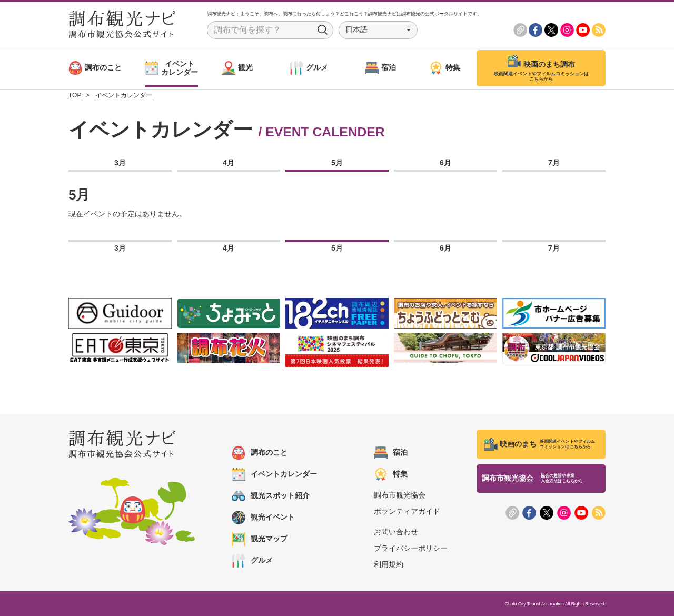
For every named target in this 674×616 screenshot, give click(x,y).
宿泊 (391, 453)
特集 (391, 474)
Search (323, 30)
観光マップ (260, 539)
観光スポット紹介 (271, 496)
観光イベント (263, 518)
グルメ (252, 561)
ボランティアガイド (407, 511)
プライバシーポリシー (411, 548)
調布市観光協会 (400, 495)
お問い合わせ (396, 532)
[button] (378, 30)
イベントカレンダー (274, 474)
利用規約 (389, 564)
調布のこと (260, 453)
